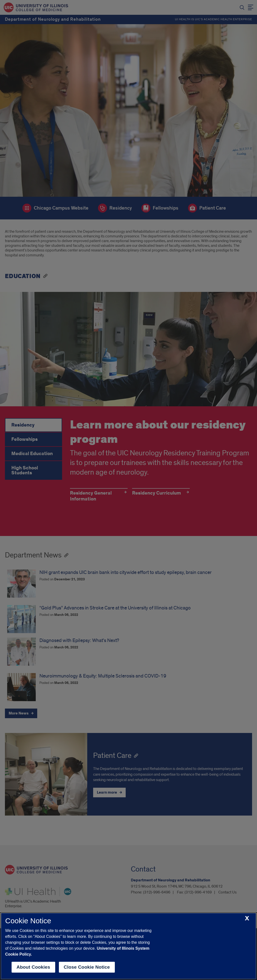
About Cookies (33, 967)
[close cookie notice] (247, 918)
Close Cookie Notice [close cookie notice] (87, 967)
